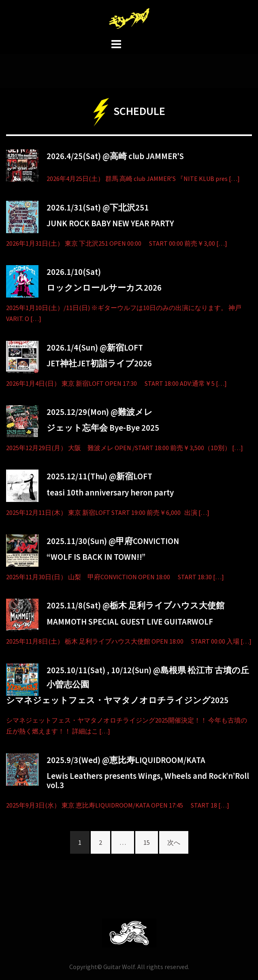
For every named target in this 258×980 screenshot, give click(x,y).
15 (147, 842)
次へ (174, 842)
